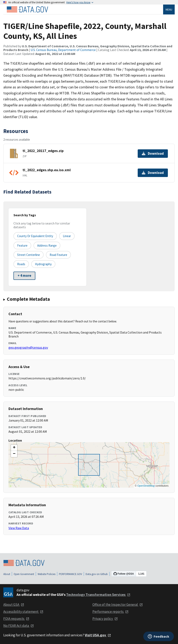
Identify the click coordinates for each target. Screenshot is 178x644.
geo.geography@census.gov (28, 347)
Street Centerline (29, 255)
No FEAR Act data (19, 626)
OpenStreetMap (146, 486)
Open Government (24, 574)
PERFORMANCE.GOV (70, 574)
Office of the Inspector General (118, 605)
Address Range (47, 245)
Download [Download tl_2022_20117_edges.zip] (153, 153)
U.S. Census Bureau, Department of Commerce (63, 50)
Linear (67, 236)
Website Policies (47, 574)
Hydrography (43, 264)
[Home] (27, 10)
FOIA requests (16, 619)
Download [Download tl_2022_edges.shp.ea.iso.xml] (153, 173)
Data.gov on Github (97, 574)
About (7, 574)
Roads (21, 264)
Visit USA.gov (98, 635)
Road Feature (58, 255)
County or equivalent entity (35, 236)
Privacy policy (105, 619)
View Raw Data (19, 528)
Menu (169, 10)
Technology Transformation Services (98, 595)
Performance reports (111, 612)
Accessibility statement (23, 612)
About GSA (14, 605)
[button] (14, 448)
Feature (22, 245)
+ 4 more (24, 276)
